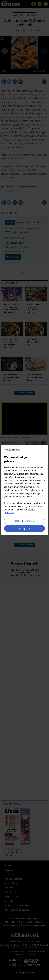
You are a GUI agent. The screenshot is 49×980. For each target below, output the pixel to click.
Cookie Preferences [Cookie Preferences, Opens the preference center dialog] (24, 521)
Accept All (25, 528)
